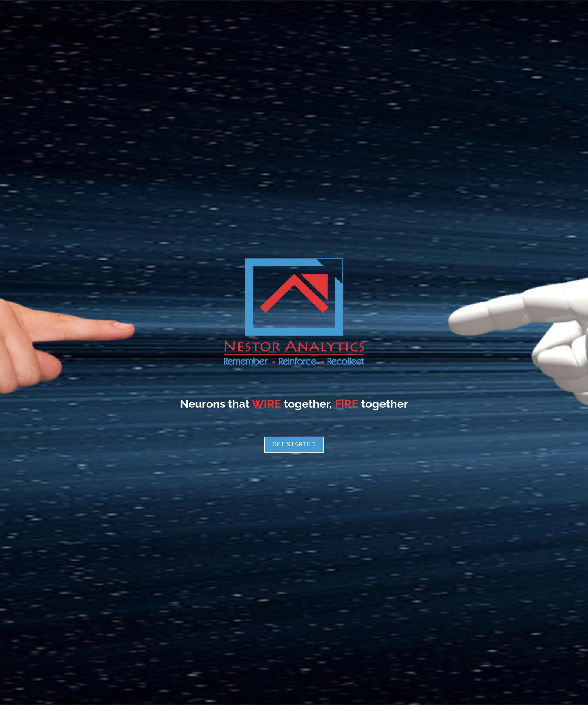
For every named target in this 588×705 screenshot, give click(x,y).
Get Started (294, 481)
